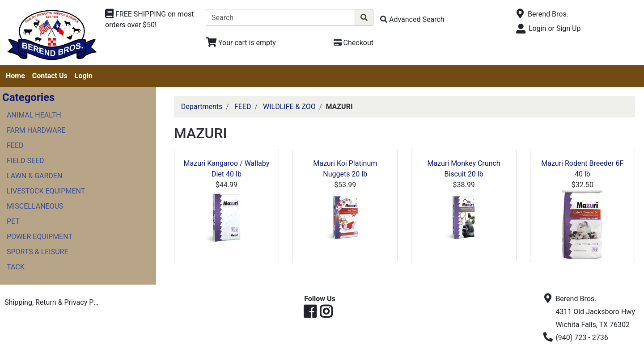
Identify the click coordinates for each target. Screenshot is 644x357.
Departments (202, 107)
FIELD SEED (25, 161)
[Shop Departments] (152, 20)
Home (15, 76)
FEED (15, 145)
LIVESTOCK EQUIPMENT (46, 191)
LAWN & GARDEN (34, 176)
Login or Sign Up (555, 28)
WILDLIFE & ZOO (289, 107)
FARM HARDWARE (36, 130)
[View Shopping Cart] (241, 43)
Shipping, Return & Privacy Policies (55, 302)
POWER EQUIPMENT (40, 237)
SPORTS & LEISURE (38, 252)
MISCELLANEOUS (35, 206)
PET (13, 221)
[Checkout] (354, 43)
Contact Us (50, 76)
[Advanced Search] (412, 19)
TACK (16, 267)
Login (84, 76)
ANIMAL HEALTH (34, 115)
